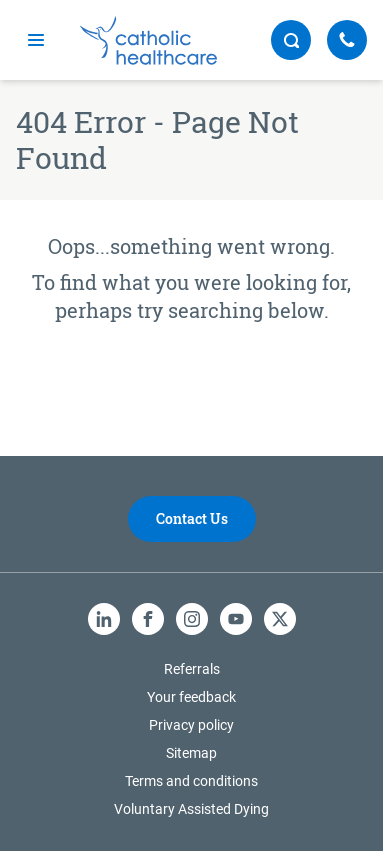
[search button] (291, 40)
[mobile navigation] (36, 40)
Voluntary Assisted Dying (191, 809)
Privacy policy (191, 725)
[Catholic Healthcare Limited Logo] (148, 40)
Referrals (192, 669)
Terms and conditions (191, 781)
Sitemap (191, 753)
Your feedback (191, 697)
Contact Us (192, 518)
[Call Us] (347, 40)
